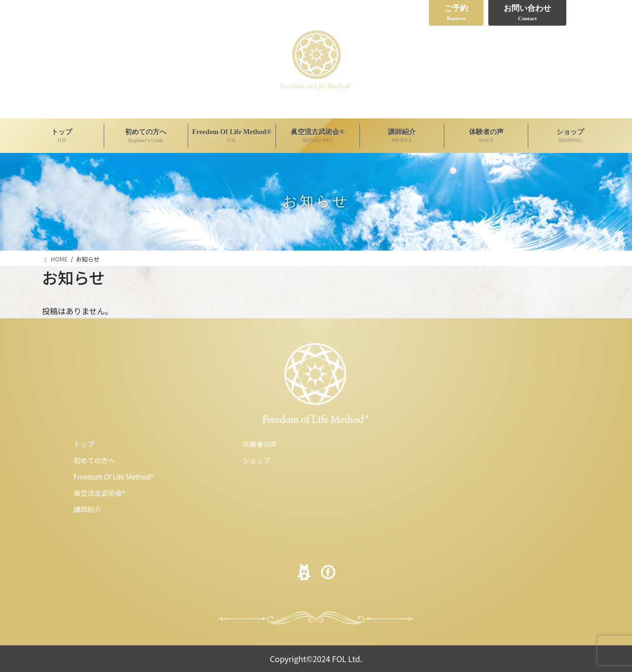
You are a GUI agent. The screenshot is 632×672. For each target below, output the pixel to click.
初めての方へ (94, 460)
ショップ (256, 460)
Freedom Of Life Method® (114, 477)
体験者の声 (260, 444)
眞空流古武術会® (99, 493)
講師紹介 (87, 509)
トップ (84, 444)
